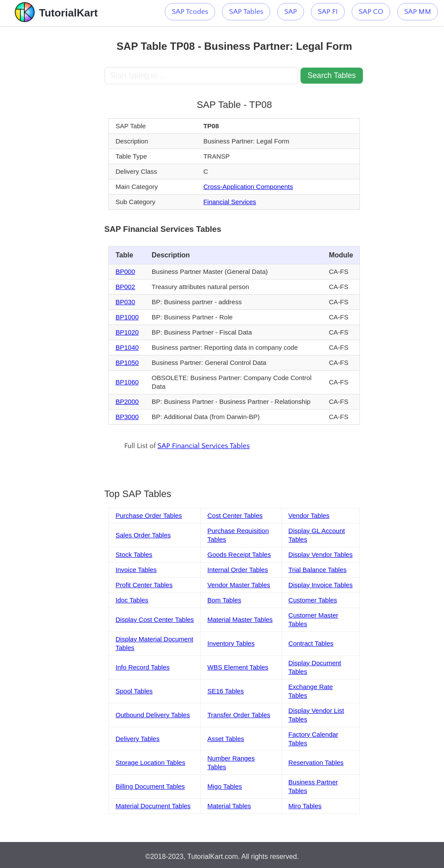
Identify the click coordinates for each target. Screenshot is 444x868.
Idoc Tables (132, 600)
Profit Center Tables (144, 585)
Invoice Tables (136, 570)
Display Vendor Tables (320, 554)
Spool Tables (134, 691)
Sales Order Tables (143, 535)
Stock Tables (134, 554)
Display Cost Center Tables (155, 619)
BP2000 (127, 401)
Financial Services (230, 202)
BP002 (125, 287)
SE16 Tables (225, 691)
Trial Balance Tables (317, 570)
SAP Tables (246, 12)
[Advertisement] (52, 156)
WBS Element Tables (238, 667)
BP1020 (127, 332)
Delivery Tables (137, 739)
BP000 (125, 271)
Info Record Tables (142, 667)
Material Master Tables (240, 619)
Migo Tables (225, 786)
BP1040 (127, 347)
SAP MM (418, 12)
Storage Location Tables (150, 762)
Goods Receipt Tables (239, 554)
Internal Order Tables (238, 570)
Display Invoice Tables (320, 585)
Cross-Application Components (248, 187)
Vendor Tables (309, 515)
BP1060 (127, 382)
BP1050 (127, 362)
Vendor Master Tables (239, 585)
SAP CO (371, 12)
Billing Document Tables (150, 786)
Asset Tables (226, 739)
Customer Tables (313, 600)
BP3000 (127, 417)
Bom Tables (224, 600)
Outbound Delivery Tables (153, 715)
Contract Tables (311, 643)
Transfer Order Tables (239, 715)
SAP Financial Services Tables (204, 446)
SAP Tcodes (190, 12)
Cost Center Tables (235, 515)
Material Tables (229, 806)
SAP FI (328, 12)
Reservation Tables (316, 762)
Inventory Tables (231, 643)
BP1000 (127, 317)
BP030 (125, 302)
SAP (290, 12)
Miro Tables (305, 806)
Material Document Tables (153, 806)
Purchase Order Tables (149, 515)
